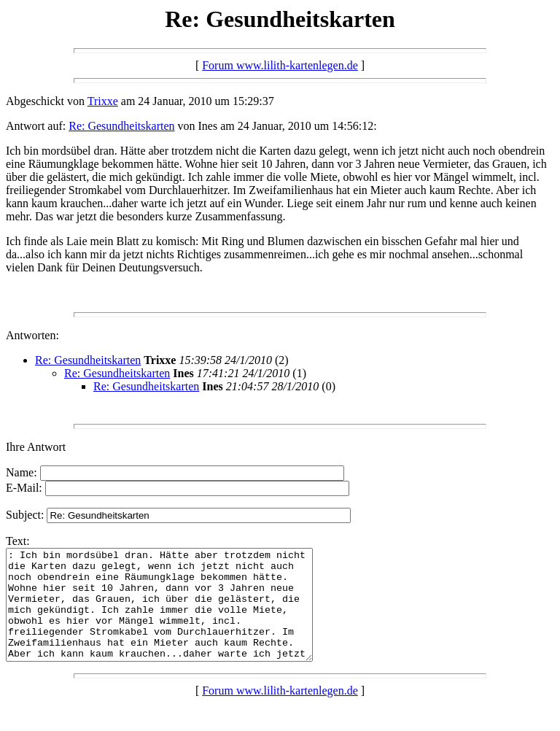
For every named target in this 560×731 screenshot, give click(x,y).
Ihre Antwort (36, 447)
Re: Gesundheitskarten (121, 126)
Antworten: (32, 335)
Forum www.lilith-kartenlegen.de (280, 65)
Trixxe (103, 101)
